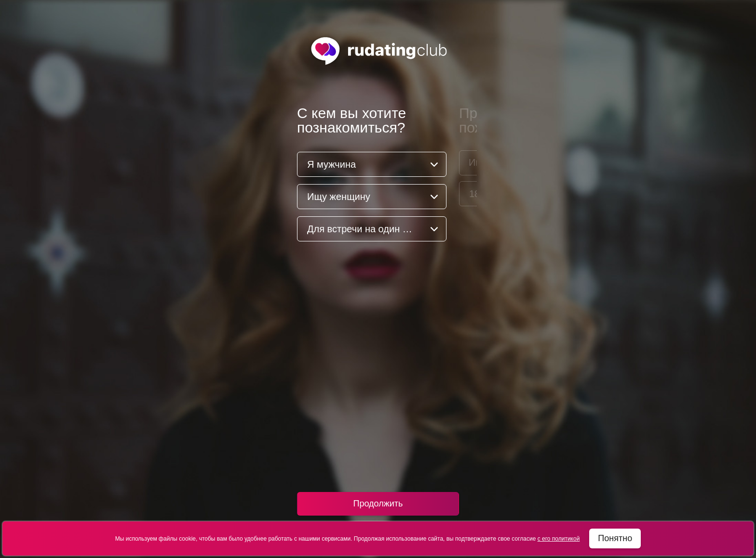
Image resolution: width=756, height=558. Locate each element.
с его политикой (559, 539)
